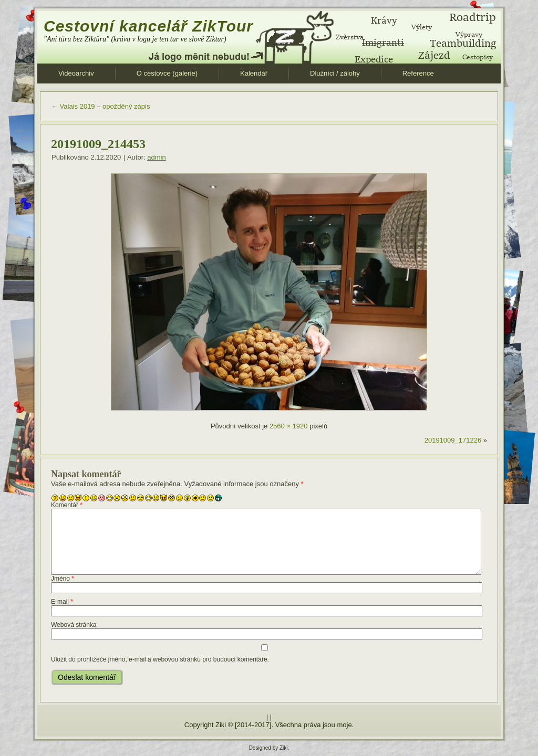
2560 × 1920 (289, 426)
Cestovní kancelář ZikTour (148, 26)
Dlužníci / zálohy (335, 73)
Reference (418, 73)
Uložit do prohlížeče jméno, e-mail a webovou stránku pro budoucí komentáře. (160, 659)
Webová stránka (74, 625)
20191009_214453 (98, 144)
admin (156, 157)
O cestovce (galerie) (167, 73)
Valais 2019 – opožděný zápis (100, 106)
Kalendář (254, 73)
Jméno (63, 579)
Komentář (67, 505)
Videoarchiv (76, 73)
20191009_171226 (453, 440)
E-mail (62, 602)
